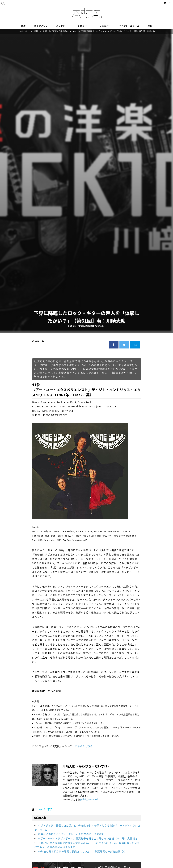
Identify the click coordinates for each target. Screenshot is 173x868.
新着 (23, 26)
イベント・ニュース (129, 26)
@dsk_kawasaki (89, 799)
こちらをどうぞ (84, 746)
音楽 (50, 809)
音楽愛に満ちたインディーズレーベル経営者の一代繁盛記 (71, 834)
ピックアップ (41, 26)
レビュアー (105, 26)
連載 (150, 26)
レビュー (82, 26)
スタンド (61, 26)
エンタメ (40, 809)
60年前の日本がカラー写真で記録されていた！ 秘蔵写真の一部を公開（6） (82, 851)
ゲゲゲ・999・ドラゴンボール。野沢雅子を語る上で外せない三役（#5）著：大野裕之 (88, 838)
